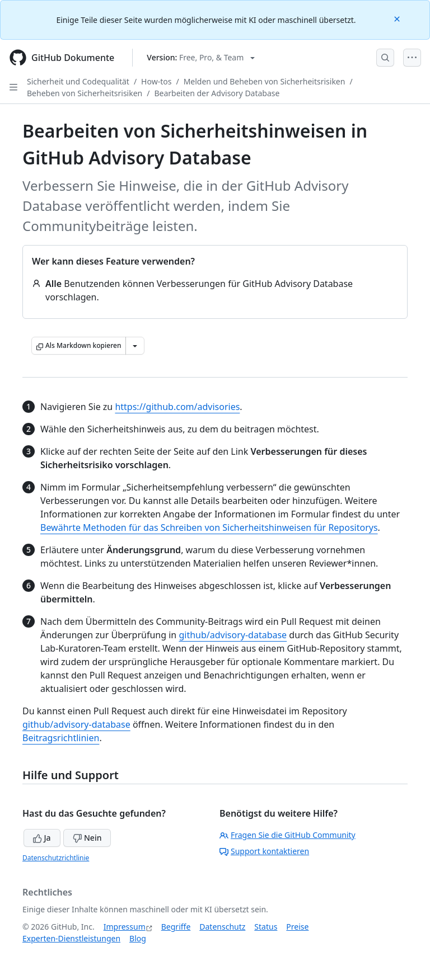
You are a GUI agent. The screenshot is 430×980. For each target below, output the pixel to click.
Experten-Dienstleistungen (71, 938)
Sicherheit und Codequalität (78, 81)
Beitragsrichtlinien (61, 738)
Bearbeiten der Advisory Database (217, 93)
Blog (138, 938)
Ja (42, 838)
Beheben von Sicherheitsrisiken (85, 93)
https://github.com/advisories (177, 407)
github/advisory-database (233, 635)
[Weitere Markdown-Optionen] (135, 346)
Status (266, 927)
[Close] (398, 18)
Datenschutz (222, 927)
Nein (87, 838)
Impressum (125, 927)
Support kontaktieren (264, 851)
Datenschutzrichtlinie (56, 858)
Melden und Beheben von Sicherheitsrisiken (265, 81)
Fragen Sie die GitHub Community (288, 835)
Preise (297, 927)
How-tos (156, 81)
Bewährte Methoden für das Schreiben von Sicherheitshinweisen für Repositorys (209, 527)
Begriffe (176, 927)
